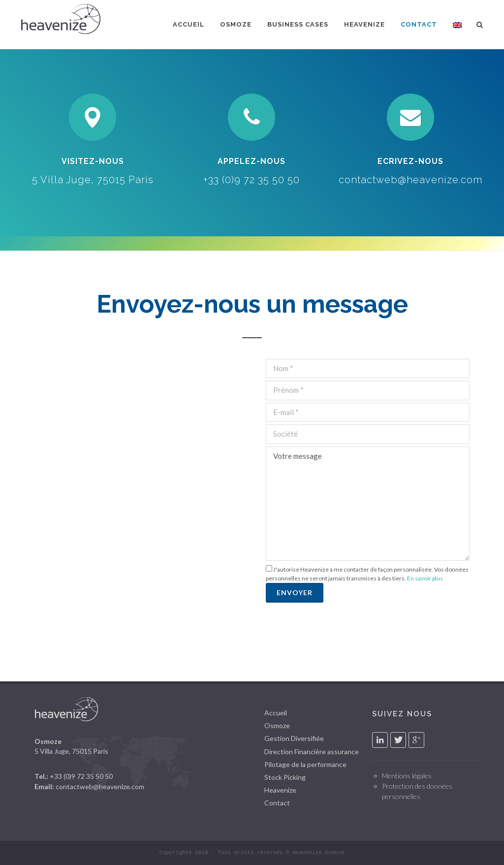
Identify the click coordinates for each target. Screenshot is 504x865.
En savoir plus (425, 578)
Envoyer (295, 593)
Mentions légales (407, 776)
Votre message (368, 504)
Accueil (276, 713)
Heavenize (280, 790)
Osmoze (277, 725)
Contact (277, 803)
